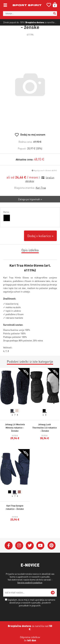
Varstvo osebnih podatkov (30, 591)
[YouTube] (40, 554)
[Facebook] (9, 554)
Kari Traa (41, 196)
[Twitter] (30, 554)
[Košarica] (54, 5)
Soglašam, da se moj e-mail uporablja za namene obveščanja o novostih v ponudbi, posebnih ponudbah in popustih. (31, 611)
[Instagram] (19, 554)
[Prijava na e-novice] (53, 601)
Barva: (6, 221)
